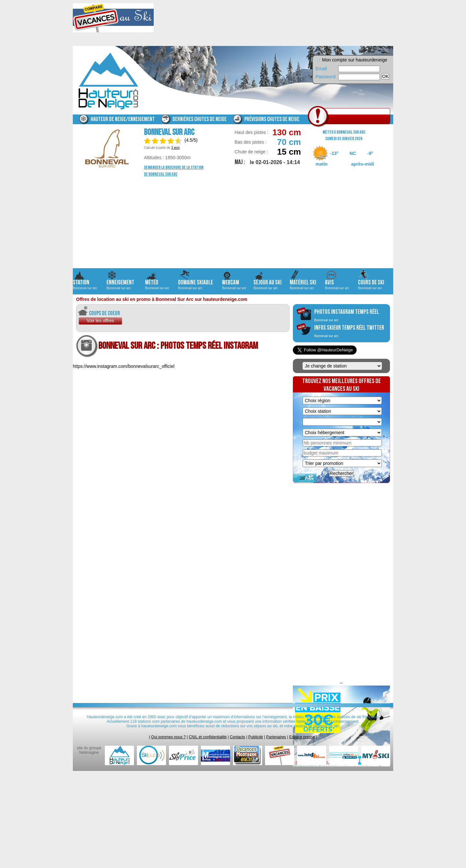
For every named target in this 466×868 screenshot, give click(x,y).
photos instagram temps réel (347, 315)
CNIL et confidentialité (208, 737)
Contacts (237, 737)
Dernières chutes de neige (200, 119)
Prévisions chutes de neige (272, 119)
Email (321, 69)
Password (325, 77)
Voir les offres (100, 321)
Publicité (255, 737)
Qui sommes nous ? (168, 737)
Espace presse (302, 737)
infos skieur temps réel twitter (349, 331)
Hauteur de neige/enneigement (123, 119)
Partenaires (276, 737)
